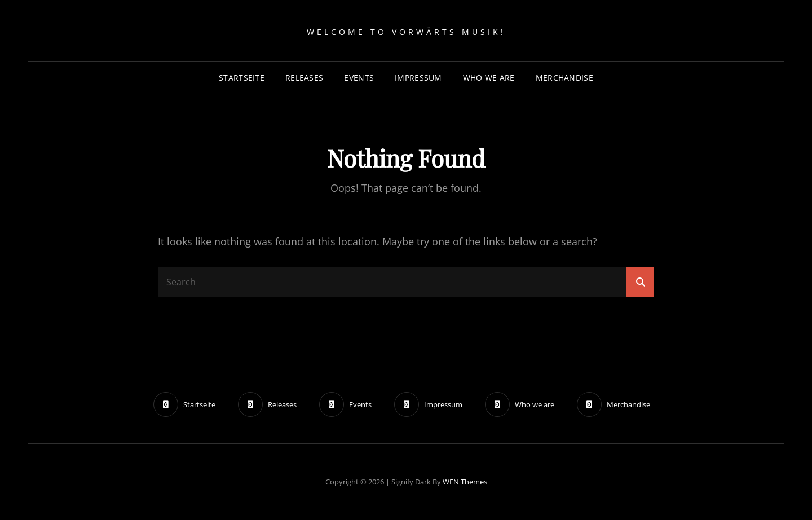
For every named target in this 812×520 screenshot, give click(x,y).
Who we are (489, 78)
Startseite (242, 78)
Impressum (418, 78)
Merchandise (564, 78)
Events (359, 78)
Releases (304, 78)
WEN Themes (465, 482)
